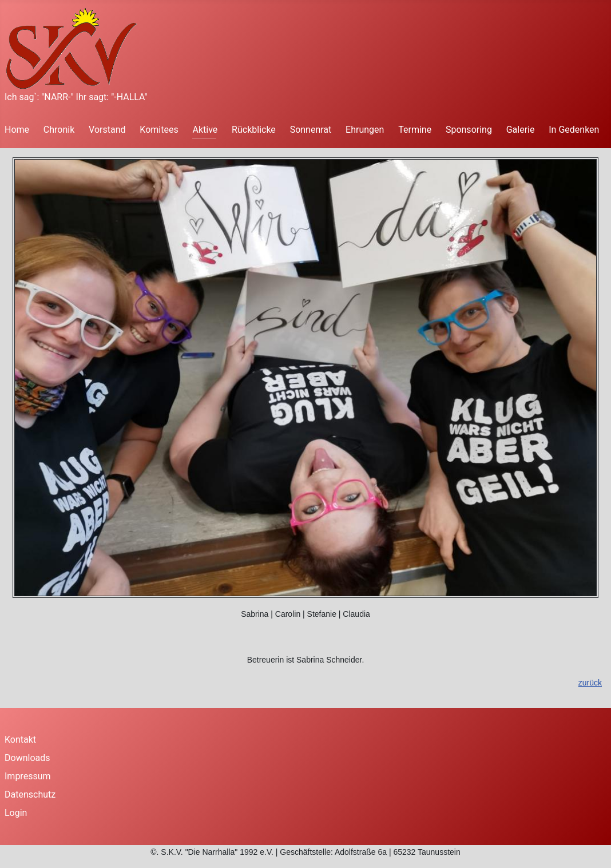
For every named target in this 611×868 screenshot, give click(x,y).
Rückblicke (254, 130)
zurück (590, 683)
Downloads (27, 758)
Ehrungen (365, 130)
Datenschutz (30, 794)
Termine (415, 130)
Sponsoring (469, 130)
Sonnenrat (311, 130)
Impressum (28, 776)
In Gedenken (574, 130)
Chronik (59, 130)
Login (16, 813)
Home (17, 130)
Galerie (521, 130)
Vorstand (107, 130)
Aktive (205, 130)
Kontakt (20, 740)
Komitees (159, 130)
